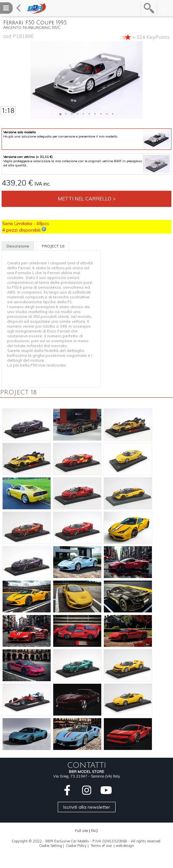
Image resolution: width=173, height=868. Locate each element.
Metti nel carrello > (87, 199)
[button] (6, 80)
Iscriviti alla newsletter (87, 807)
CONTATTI (87, 765)
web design (125, 846)
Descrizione (18, 246)
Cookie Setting (50, 846)
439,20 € (17, 183)
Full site (81, 831)
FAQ (94, 831)
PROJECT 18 (53, 246)
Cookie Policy (76, 846)
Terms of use (101, 846)
